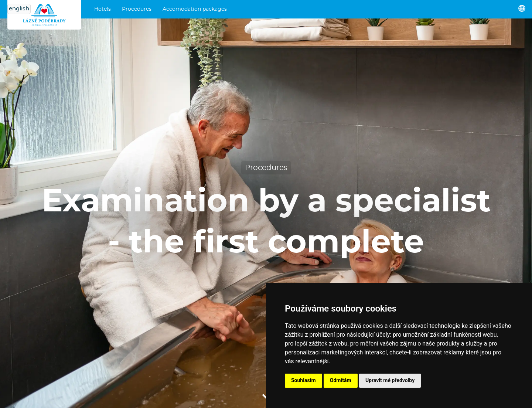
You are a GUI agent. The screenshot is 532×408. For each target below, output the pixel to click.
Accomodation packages (195, 9)
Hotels (103, 9)
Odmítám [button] (341, 380)
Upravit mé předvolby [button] (390, 380)
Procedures (137, 9)
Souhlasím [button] (303, 380)
